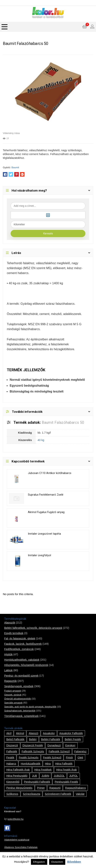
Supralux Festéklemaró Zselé (46, 495)
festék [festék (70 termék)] (10, 758)
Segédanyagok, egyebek (19, 686)
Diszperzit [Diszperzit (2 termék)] (12, 745)
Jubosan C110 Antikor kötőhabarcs (50, 473)
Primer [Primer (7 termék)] (41, 788)
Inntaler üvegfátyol (39, 555)
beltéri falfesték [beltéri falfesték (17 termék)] (51, 739)
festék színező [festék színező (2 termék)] (52, 758)
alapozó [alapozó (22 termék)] (33, 733)
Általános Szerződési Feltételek (21, 847)
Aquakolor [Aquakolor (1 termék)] (49, 733)
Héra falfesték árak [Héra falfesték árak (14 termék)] (18, 770)
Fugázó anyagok (13, 691)
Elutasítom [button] (57, 862)
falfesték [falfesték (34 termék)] (12, 751)
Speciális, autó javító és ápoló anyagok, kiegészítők (30, 707)
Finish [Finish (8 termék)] (69, 758)
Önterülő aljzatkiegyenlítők (18, 699)
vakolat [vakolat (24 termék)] (80, 794)
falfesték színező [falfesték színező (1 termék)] (59, 751)
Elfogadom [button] (39, 862)
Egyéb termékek (14, 633)
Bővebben (74, 862)
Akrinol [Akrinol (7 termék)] (20, 733)
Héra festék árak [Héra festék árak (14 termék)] (66, 770)
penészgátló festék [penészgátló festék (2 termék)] (66, 782)
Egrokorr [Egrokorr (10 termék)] (70, 745)
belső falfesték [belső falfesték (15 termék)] (15, 739)
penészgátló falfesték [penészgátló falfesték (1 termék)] (37, 782)
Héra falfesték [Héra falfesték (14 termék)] (64, 764)
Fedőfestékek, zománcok (19, 649)
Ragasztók (10, 681)
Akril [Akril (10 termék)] (9, 733)
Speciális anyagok (13, 703)
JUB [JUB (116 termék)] (34, 776)
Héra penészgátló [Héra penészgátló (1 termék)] (17, 776)
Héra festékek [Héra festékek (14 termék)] (43, 770)
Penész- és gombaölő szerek (21, 676)
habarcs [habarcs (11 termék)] (11, 764)
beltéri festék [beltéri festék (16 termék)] (73, 739)
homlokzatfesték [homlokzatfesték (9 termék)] (30, 764)
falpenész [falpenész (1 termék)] (81, 751)
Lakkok (8, 670)
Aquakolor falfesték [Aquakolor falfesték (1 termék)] (71, 733)
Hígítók (8, 654)
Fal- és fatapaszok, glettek (20, 638)
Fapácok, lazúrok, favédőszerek (23, 644)
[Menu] (5, 27)
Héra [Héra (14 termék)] (48, 764)
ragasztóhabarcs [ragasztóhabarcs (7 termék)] (75, 788)
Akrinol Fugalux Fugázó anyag (46, 512)
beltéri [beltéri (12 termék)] (33, 739)
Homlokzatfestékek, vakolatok (22, 660)
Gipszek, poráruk (13, 695)
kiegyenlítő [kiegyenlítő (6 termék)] (13, 782)
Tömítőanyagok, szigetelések (21, 716)
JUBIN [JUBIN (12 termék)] (45, 776)
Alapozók (10, 623)
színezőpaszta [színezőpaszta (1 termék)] (31, 794)
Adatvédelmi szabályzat (17, 840)
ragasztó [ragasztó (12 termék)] (55, 788)
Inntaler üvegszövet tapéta (44, 534)
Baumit (15, 167)
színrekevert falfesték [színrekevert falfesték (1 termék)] (58, 794)
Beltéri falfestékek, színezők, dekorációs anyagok (33, 628)
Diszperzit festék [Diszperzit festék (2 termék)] (33, 745)
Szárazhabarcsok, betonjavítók (20, 711)
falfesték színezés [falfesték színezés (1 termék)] (33, 751)
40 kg (41, 440)
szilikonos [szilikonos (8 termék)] (12, 794)
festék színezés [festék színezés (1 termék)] (29, 758)
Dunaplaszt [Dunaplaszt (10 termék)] (54, 745)
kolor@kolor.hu (16, 819)
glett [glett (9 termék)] (80, 758)
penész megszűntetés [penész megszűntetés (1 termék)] (19, 788)
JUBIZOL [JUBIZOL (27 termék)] (59, 776)
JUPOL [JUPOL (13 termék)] (74, 776)
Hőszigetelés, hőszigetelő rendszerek (26, 665)
